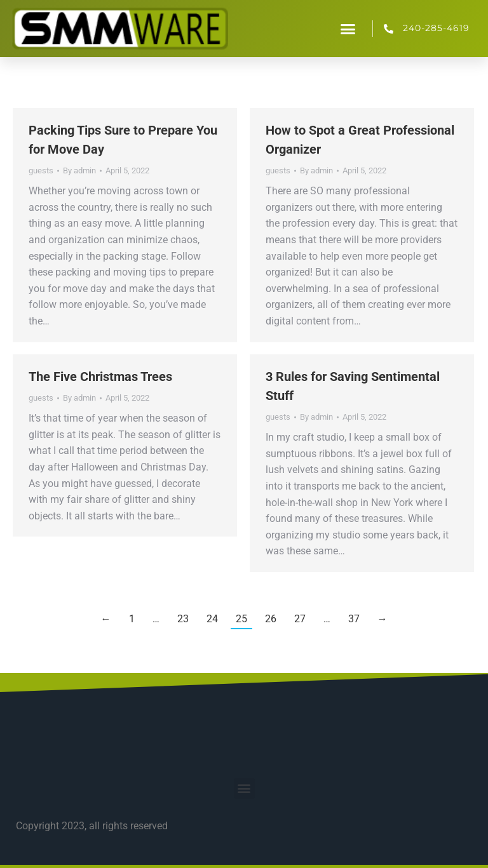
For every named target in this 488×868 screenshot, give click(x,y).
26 (271, 619)
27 (300, 619)
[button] (348, 29)
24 (212, 619)
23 (183, 619)
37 (354, 619)
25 (241, 619)
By (79, 170)
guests (41, 170)
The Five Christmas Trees (100, 377)
